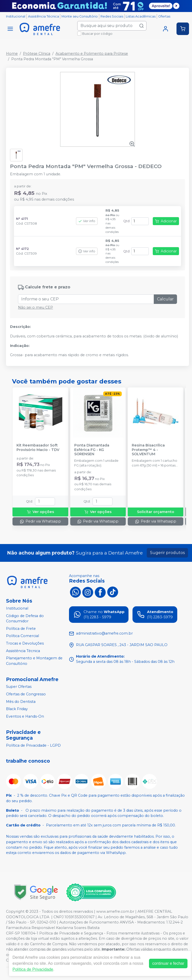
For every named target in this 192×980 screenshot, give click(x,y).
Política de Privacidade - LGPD (33, 745)
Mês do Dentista (21, 702)
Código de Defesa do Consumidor (25, 619)
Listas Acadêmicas (141, 16)
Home (12, 54)
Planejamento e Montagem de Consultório (34, 661)
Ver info (87, 221)
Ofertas (164, 16)
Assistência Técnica (43, 16)
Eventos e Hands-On (25, 716)
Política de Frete (21, 629)
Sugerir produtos (167, 553)
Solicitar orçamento (156, 512)
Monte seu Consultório (80, 16)
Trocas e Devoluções (25, 643)
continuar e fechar (168, 963)
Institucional (16, 16)
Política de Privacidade (33, 969)
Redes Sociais (112, 16)
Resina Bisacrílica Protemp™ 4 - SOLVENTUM (148, 450)
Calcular (165, 299)
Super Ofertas (19, 687)
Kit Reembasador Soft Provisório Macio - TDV (38, 447)
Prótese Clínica (37, 54)
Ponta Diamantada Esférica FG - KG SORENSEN (92, 450)
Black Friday (17, 709)
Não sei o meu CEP (35, 307)
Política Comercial (22, 636)
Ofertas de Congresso (26, 694)
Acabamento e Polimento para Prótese (92, 54)
